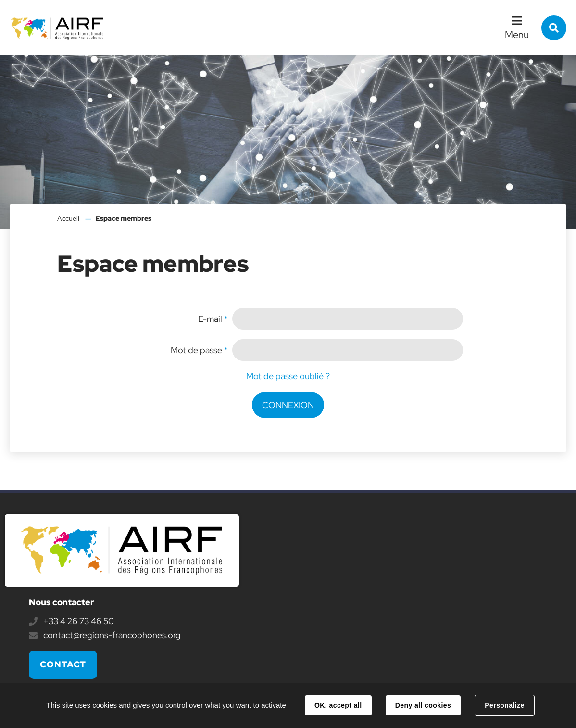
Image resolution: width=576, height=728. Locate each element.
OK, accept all (338, 705)
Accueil (68, 218)
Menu (517, 35)
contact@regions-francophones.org (112, 635)
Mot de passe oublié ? (288, 376)
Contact (63, 664)
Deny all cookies (423, 705)
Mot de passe (199, 350)
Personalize (504, 705)
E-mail (213, 319)
